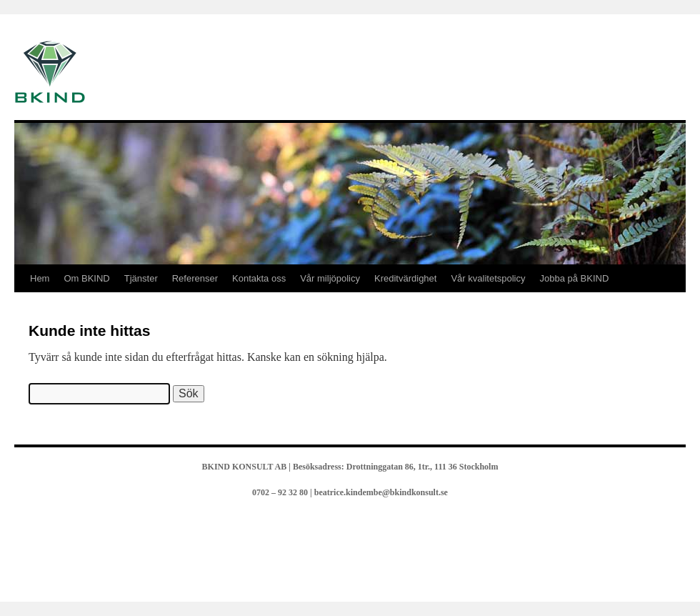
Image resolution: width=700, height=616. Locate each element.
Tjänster (141, 278)
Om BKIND (86, 278)
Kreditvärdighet (405, 278)
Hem (40, 278)
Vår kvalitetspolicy (488, 278)
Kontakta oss (259, 278)
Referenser (195, 278)
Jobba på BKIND (575, 278)
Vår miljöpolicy (330, 278)
